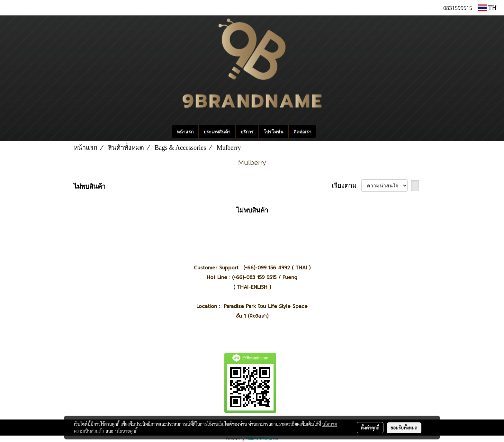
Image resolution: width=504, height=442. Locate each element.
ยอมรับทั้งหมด (404, 428)
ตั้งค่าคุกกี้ (370, 428)
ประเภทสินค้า (217, 132)
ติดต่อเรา (302, 132)
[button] (326, 132)
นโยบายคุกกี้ (126, 431)
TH (487, 8)
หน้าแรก (185, 132)
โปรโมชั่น (274, 132)
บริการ (247, 132)
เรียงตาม (346, 185)
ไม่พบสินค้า (90, 186)
